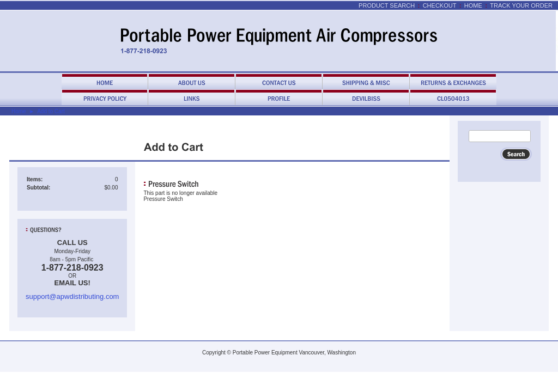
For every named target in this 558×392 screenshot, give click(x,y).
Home (473, 5)
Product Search (387, 5)
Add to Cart (51, 111)
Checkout (440, 5)
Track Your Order (521, 5)
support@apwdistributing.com (72, 296)
